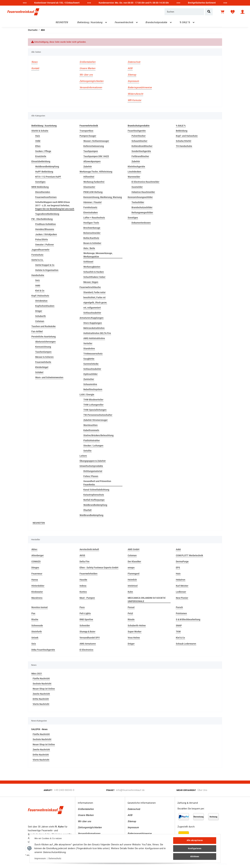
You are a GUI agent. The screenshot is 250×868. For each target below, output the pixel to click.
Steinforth (37, 632)
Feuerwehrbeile (43, 362)
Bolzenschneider (92, 233)
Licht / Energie (87, 394)
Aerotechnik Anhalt (89, 549)
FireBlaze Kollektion (46, 224)
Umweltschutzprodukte (91, 466)
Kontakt (35, 68)
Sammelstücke (91, 364)
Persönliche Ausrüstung (44, 337)
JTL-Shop (232, 864)
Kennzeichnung (43, 347)
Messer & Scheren (44, 357)
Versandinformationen (91, 88)
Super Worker (135, 632)
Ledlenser (181, 592)
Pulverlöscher (139, 136)
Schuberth (40, 316)
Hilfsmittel (89, 177)
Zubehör (88, 167)
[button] (243, 12)
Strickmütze (41, 301)
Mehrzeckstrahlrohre (94, 328)
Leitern (83, 456)
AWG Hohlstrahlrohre (94, 338)
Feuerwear (37, 574)
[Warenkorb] (223, 12)
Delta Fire (85, 561)
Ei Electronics (86, 650)
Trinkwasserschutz (93, 354)
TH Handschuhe (184, 146)
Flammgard (134, 574)
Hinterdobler (38, 586)
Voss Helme (134, 638)
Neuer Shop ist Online (44, 689)
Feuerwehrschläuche (90, 287)
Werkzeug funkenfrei (94, 182)
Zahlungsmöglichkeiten (92, 81)
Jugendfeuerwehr (40, 250)
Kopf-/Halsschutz (40, 296)
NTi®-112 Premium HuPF (48, 177)
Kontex (83, 592)
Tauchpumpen (91, 151)
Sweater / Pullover (45, 245)
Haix (38, 136)
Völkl (38, 141)
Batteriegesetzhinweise (140, 88)
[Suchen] (184, 12)
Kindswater (37, 592)
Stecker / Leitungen (93, 446)
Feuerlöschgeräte (137, 131)
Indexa (83, 586)
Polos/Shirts (42, 239)
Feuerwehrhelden (88, 574)
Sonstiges (40, 182)
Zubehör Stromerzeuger (96, 420)
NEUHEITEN (39, 523)
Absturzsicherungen (45, 342)
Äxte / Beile (89, 248)
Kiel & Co (40, 291)
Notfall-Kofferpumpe (94, 500)
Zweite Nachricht (41, 694)
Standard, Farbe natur (94, 292)
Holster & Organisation (47, 270)
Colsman (40, 321)
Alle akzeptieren (195, 841)
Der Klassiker (134, 561)
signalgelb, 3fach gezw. (95, 303)
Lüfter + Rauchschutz (94, 218)
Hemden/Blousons (45, 229)
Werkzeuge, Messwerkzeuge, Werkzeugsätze (98, 255)
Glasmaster (89, 187)
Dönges (35, 568)
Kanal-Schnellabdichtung (96, 490)
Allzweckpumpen (92, 161)
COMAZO (36, 561)
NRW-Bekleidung (40, 187)
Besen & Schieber (92, 243)
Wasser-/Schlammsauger (96, 141)
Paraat (131, 607)
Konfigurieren (195, 849)
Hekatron (181, 580)
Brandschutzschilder (142, 207)
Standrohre (89, 349)
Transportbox (86, 131)
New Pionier (182, 598)
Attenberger (38, 555)
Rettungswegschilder (142, 212)
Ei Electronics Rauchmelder (145, 182)
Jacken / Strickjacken (46, 234)
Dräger (39, 311)
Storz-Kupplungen (93, 323)
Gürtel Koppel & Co (45, 265)
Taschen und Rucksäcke (44, 326)
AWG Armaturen (88, 644)
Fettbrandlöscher (140, 156)
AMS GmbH (134, 549)
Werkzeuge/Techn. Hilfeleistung (96, 172)
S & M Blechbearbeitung (188, 619)
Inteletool (133, 586)
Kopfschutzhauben (45, 306)
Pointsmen (181, 613)
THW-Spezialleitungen (95, 410)
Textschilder (138, 202)
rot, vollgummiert (92, 308)
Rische (35, 619)
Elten (38, 146)
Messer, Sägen (91, 282)
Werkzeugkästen (92, 267)
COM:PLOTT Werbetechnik (189, 555)
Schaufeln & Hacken (94, 272)
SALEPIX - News (39, 729)
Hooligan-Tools (91, 223)
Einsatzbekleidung (41, 161)
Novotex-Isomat (40, 607)
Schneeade (37, 625)
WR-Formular (134, 100)
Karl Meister (182, 586)
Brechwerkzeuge (92, 228)
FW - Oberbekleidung (42, 219)
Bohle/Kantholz (91, 238)
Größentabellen (88, 62)
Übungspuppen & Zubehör (93, 461)
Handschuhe (38, 275)
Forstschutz (37, 255)
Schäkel (39, 372)
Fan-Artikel (37, 331)
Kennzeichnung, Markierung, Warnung (103, 197)
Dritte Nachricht (41, 699)
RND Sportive (86, 619)
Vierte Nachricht (41, 704)
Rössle (131, 619)
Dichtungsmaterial (93, 471)
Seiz (37, 280)
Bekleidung (182, 131)
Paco (82, 607)
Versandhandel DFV (90, 638)
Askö (38, 285)
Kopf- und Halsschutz (187, 136)
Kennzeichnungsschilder (140, 197)
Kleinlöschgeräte (136, 167)
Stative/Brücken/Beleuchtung (98, 435)
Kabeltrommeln (91, 430)
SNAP (179, 625)
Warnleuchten (90, 425)
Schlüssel (88, 262)
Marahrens (37, 598)
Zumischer (89, 379)
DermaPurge (182, 561)
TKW (178, 632)
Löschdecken (134, 172)
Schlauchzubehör (92, 313)
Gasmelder (137, 187)
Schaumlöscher (139, 141)
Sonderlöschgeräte (141, 151)
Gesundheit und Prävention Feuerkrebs (97, 483)
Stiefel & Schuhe (40, 131)
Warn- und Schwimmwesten (49, 377)
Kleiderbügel (42, 367)
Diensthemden (43, 192)
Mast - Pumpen (87, 598)
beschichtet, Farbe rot (94, 297)
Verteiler (88, 343)
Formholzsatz (90, 207)
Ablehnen (195, 856)
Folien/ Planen (91, 476)
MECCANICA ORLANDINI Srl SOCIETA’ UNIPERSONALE (147, 600)
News (34, 62)
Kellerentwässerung (94, 146)
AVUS (82, 555)
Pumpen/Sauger (88, 136)
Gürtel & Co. (37, 260)
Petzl (130, 613)
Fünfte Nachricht (41, 678)
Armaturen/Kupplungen (92, 318)
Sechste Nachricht (42, 684)
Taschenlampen (43, 352)
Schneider (85, 625)
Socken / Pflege (43, 151)
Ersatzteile (41, 156)
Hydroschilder (90, 374)
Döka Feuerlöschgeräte (43, 650)
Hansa (35, 580)
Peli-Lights (85, 613)
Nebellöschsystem (93, 389)
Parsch (179, 607)
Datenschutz (134, 62)
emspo (131, 568)
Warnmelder (134, 177)
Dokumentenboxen (141, 223)
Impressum (133, 81)
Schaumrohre (90, 384)
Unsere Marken (87, 68)
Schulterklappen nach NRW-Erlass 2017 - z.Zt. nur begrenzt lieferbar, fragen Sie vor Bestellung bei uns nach (55, 205)
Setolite (87, 451)
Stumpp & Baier (87, 632)
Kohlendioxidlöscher (142, 146)
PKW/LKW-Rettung (93, 192)
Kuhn (130, 592)
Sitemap (132, 75)
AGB (130, 68)
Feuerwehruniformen (46, 197)
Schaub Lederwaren (186, 644)
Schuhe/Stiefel (184, 141)
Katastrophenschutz (94, 495)
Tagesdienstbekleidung (47, 214)
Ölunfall (87, 510)
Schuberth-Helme (137, 625)
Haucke (83, 580)
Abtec (34, 549)
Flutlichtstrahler (92, 440)
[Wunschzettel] (233, 12)
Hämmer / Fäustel (92, 202)
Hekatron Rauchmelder (143, 192)
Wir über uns (86, 75)
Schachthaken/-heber (94, 277)
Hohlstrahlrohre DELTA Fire (97, 333)
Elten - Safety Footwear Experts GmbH (99, 568)
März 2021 (37, 674)
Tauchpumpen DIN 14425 (96, 156)
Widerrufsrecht (135, 94)
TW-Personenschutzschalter (98, 415)
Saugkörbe (89, 359)
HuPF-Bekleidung (44, 172)
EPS (178, 568)
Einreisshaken (91, 212)
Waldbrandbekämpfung (47, 167)
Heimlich (132, 580)
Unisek (35, 638)
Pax (33, 613)
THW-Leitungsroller (93, 405)
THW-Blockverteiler (93, 400)
